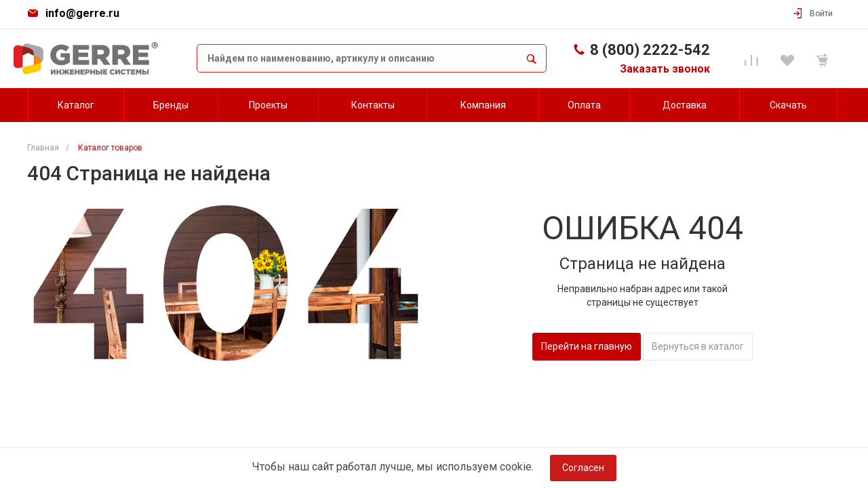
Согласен (583, 468)
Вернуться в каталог (698, 346)
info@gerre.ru (82, 13)
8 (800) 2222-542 (650, 50)
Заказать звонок (665, 69)
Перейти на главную (587, 346)
